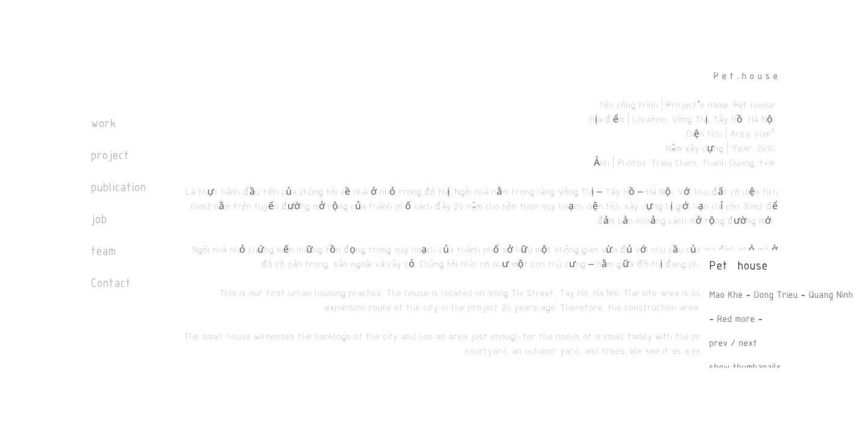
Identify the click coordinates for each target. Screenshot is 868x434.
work (103, 124)
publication (118, 188)
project (110, 156)
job (99, 220)
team (103, 252)
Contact (111, 284)
